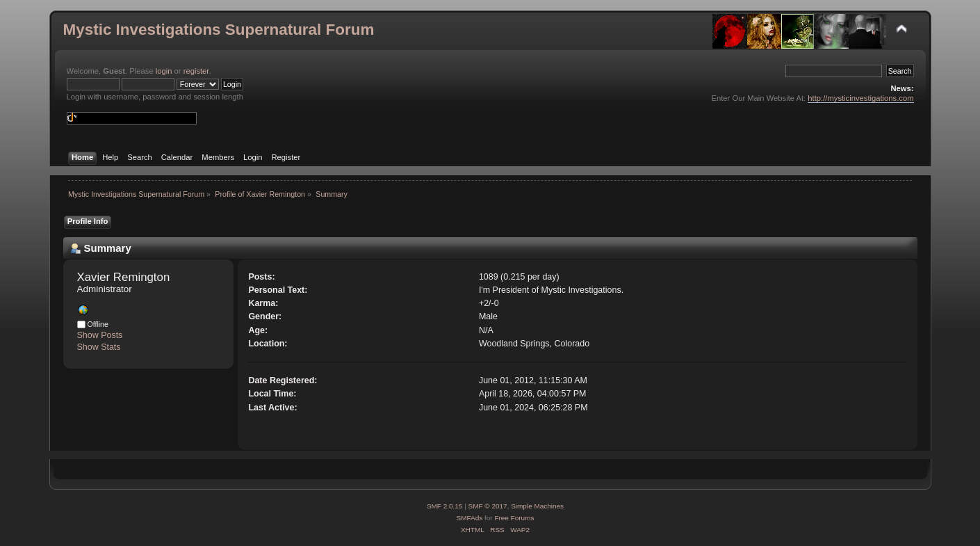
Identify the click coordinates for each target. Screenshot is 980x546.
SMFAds (470, 518)
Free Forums (514, 518)
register (196, 71)
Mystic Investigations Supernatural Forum (219, 30)
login (164, 71)
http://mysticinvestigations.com (860, 98)
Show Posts (100, 335)
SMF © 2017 (488, 506)
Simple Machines (537, 506)
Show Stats (99, 347)
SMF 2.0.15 (445, 506)
